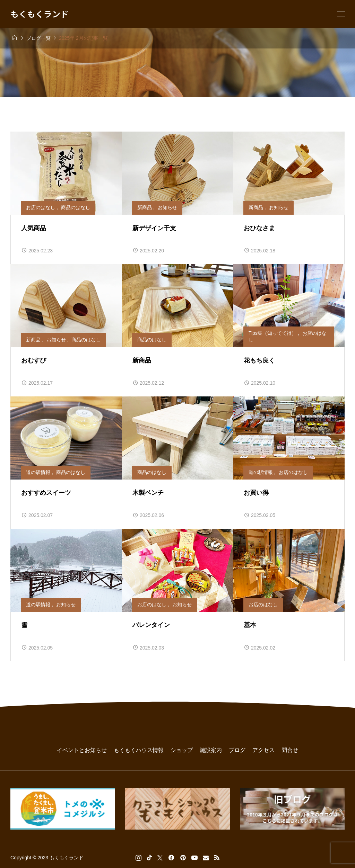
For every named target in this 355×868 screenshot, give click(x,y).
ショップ (182, 750)
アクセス (263, 750)
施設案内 (211, 750)
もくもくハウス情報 (139, 750)
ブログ (237, 750)
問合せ (290, 750)
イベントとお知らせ (82, 750)
